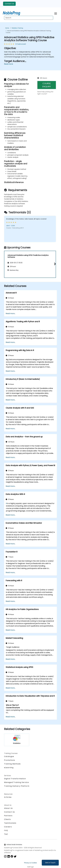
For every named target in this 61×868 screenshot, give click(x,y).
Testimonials (10, 823)
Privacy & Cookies (30, 863)
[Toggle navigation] (56, 13)
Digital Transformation (15, 779)
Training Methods (12, 764)
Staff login (31, 867)
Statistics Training (17, 28)
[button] (54, 264)
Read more (9, 64)
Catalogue (9, 756)
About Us (8, 808)
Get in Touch (50, 863)
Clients (7, 819)
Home (7, 28)
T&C (6, 834)
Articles (8, 797)
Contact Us (9, 4)
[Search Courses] (29, 18)
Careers (8, 827)
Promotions (10, 760)
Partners (8, 816)
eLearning (9, 768)
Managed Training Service (16, 782)
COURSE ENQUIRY (47, 85)
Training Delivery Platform (17, 786)
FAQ (6, 830)
